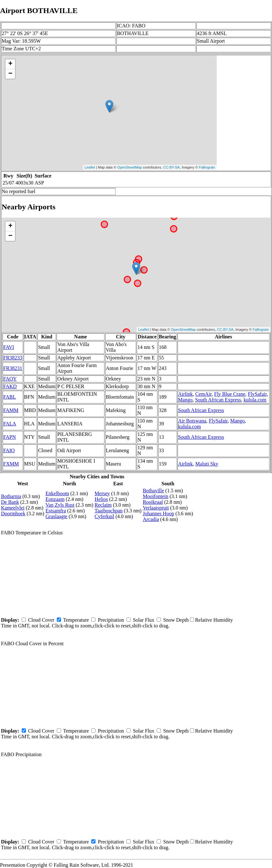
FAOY (10, 379)
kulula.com (255, 400)
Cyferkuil (104, 516)
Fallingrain (207, 167)
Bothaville (153, 491)
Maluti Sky (207, 464)
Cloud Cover (41, 620)
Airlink (185, 394)
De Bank (10, 502)
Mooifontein (155, 496)
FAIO (9, 450)
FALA (10, 424)
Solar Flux (144, 620)
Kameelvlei (13, 508)
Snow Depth (176, 620)
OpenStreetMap (130, 167)
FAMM (11, 410)
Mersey (102, 493)
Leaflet (90, 167)
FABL (10, 397)
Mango (185, 400)
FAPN (10, 437)
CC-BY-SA (171, 167)
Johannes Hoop (158, 514)
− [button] (10, 74)
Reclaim (103, 505)
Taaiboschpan (109, 511)
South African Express (218, 400)
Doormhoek (13, 514)
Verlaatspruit (156, 508)
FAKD (10, 386)
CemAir (204, 394)
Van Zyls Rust (60, 505)
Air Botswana (192, 421)
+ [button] (10, 64)
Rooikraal (153, 502)
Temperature (76, 620)
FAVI (9, 347)
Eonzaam (55, 499)
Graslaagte (57, 516)
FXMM (11, 464)
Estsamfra (56, 511)
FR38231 (13, 368)
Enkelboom (57, 493)
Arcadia (151, 519)
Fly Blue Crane (230, 394)
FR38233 (13, 358)
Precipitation (111, 620)
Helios (101, 499)
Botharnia (11, 496)
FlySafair (257, 394)
